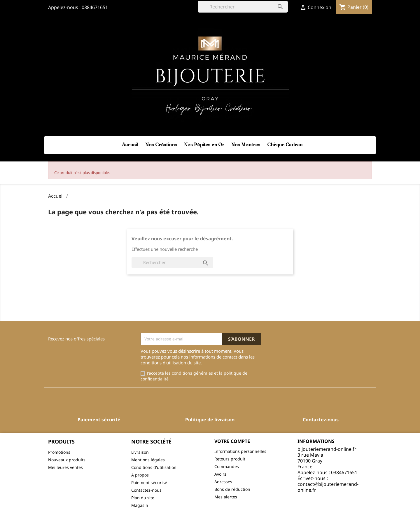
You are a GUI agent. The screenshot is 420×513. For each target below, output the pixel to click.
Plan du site (143, 498)
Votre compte (232, 441)
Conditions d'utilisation (154, 467)
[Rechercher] (243, 7)
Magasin (140, 505)
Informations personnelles (240, 451)
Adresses (223, 482)
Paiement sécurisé (149, 482)
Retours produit (230, 459)
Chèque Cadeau (285, 145)
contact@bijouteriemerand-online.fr (328, 487)
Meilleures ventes (65, 467)
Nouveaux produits (67, 460)
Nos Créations (161, 145)
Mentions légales (148, 460)
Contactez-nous (146, 490)
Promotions (59, 452)
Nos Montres (246, 145)
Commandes (227, 466)
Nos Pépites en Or (204, 145)
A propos (140, 475)
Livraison (140, 452)
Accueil (130, 145)
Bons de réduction (232, 489)
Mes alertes (226, 497)
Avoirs (220, 474)
